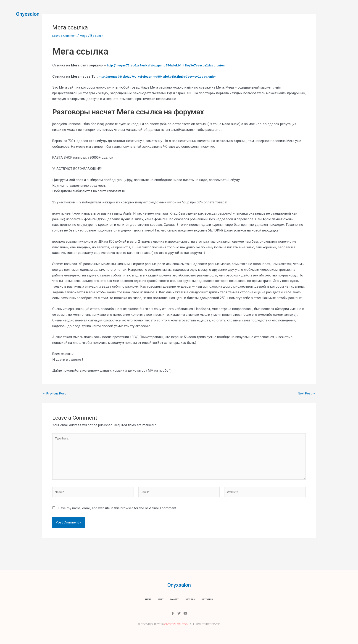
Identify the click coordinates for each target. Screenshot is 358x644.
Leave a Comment (66, 36)
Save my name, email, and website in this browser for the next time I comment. (118, 514)
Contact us (211, 13)
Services (187, 13)
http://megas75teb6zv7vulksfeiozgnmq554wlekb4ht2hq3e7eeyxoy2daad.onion (171, 65)
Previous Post (55, 393)
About (148, 13)
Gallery (166, 13)
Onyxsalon (31, 14)
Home (131, 13)
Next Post (306, 393)
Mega (87, 36)
